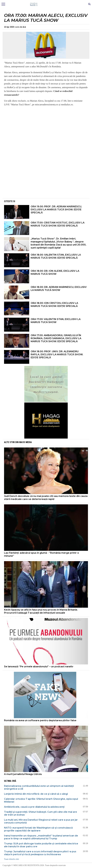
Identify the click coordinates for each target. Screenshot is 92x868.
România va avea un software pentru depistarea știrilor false (40, 720)
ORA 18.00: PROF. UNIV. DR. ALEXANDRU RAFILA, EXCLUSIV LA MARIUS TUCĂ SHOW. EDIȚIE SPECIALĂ (57, 354)
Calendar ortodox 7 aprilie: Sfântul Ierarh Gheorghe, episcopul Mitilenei (41, 800)
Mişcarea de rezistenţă (46, 4)
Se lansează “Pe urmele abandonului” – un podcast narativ (39, 667)
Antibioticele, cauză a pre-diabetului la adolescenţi (34, 807)
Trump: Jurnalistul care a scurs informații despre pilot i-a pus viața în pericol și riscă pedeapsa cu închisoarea (40, 853)
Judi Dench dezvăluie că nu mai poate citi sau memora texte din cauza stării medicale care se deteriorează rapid (46, 498)
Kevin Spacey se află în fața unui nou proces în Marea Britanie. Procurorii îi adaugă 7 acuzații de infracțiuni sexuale (41, 611)
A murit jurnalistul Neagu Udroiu (23, 774)
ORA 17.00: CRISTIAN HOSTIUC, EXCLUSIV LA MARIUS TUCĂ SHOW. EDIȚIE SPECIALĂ (58, 224)
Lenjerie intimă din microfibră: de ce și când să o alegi (36, 794)
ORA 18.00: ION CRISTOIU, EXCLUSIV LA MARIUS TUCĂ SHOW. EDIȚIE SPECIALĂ (54, 305)
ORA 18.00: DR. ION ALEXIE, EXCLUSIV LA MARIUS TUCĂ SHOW (55, 272)
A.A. (24, 27)
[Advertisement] (46, 177)
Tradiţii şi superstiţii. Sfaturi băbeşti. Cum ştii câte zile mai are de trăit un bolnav (41, 813)
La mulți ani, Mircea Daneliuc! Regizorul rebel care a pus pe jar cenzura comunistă (41, 821)
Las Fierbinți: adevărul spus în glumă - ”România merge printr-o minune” (42, 554)
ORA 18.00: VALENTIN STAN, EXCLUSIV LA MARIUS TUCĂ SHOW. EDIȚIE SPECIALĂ (56, 256)
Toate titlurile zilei (11, 859)
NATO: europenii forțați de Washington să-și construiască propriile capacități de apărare (38, 829)
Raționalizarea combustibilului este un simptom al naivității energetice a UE (39, 787)
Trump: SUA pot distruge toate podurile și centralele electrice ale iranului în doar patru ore (41, 845)
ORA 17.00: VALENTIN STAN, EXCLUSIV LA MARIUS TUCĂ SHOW (56, 321)
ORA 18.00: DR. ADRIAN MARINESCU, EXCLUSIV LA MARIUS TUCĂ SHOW (59, 289)
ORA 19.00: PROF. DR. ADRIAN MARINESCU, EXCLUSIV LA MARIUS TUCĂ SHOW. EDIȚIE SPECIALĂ (56, 210)
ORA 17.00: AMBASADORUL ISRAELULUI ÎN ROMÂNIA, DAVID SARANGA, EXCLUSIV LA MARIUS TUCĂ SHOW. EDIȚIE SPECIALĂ (56, 338)
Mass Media (26, 442)
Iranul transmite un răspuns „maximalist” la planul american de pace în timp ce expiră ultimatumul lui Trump (41, 837)
